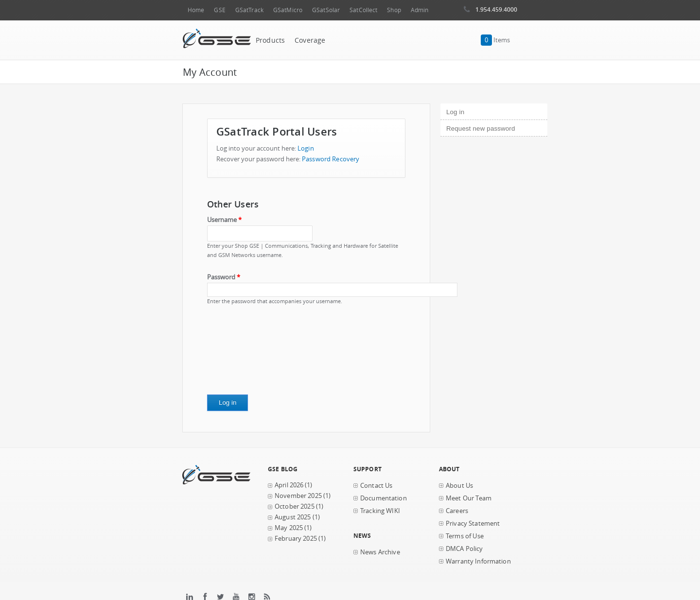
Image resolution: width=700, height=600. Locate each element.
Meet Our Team (469, 498)
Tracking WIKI (380, 511)
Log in (472, 111)
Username (224, 220)
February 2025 (296, 539)
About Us (459, 486)
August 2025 (293, 517)
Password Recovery (331, 159)
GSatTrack (249, 10)
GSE (219, 10)
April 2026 (289, 485)
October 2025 (295, 506)
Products (270, 40)
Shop (394, 10)
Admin (420, 10)
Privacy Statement (473, 523)
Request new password (481, 129)
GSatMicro (288, 10)
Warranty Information (478, 561)
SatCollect (363, 10)
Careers (457, 511)
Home (196, 10)
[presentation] (247, 353)
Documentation (384, 498)
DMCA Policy (464, 549)
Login (306, 148)
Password (224, 277)
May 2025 (289, 528)
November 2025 (298, 496)
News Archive (380, 552)
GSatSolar (326, 10)
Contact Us (376, 486)
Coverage (310, 40)
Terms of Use (465, 536)
